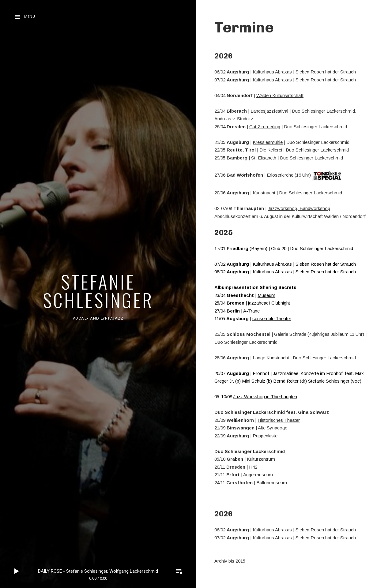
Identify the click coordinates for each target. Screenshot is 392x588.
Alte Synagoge (273, 428)
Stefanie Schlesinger (98, 290)
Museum (266, 295)
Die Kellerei (271, 150)
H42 (253, 467)
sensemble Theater (272, 318)
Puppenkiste (265, 436)
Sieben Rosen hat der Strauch (326, 72)
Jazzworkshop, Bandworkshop (299, 208)
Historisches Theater (279, 420)
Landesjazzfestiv (268, 111)
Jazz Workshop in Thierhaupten (265, 397)
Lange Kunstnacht (271, 358)
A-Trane (251, 311)
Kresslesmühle (268, 142)
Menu (30, 17)
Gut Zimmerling (265, 127)
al (286, 111)
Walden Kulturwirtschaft (280, 95)
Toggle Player (179, 571)
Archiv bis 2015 (230, 561)
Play (17, 571)
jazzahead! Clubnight (269, 303)
